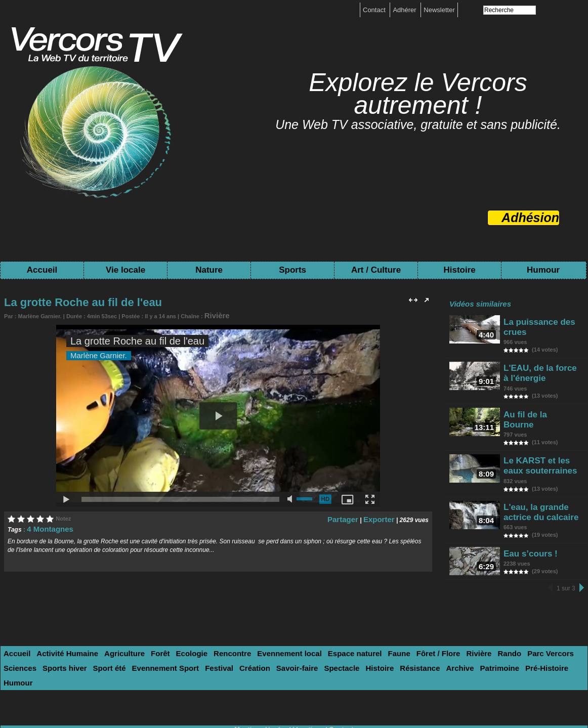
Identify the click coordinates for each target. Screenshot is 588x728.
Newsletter (439, 10)
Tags (328, 694)
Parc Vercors (475, 628)
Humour (543, 270)
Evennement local (250, 628)
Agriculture (108, 628)
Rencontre (200, 628)
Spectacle (218, 641)
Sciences (514, 628)
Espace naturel (306, 628)
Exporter (382, 516)
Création (143, 641)
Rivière (214, 314)
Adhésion (530, 218)
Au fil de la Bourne (537, 402)
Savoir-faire (179, 641)
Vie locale (125, 270)
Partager (352, 516)
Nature (209, 270)
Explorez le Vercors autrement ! (418, 94)
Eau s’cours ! (528, 524)
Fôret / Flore (378, 628)
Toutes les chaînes (283, 694)
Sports (292, 270)
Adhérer (405, 10)
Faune (344, 628)
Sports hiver (553, 628)
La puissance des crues (545, 321)
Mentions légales (263, 686)
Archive (320, 641)
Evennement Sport (66, 641)
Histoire (459, 270)
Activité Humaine (58, 628)
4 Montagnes (45, 526)
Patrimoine (353, 641)
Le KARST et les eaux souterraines (541, 446)
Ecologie (165, 628)
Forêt (138, 628)
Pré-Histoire (395, 641)
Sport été (17, 641)
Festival (112, 641)
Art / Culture (376, 270)
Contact (375, 10)
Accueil (42, 270)
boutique (309, 686)
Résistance (285, 641)
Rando (439, 628)
